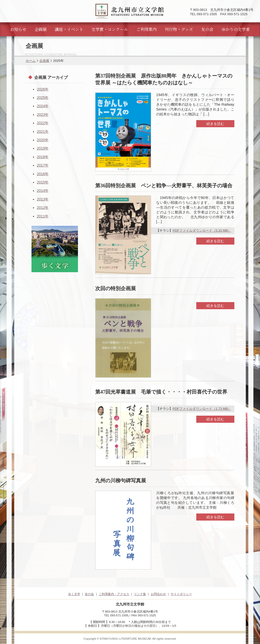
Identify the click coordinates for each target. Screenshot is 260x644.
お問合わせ (158, 594)
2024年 (43, 106)
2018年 (43, 157)
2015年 (43, 182)
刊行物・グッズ (179, 29)
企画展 (41, 29)
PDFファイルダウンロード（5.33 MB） (202, 231)
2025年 (43, 98)
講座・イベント (69, 29)
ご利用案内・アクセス (114, 594)
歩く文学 (74, 594)
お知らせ (18, 29)
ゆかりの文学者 (236, 29)
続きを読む (215, 124)
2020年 (43, 140)
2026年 (43, 89)
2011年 (43, 216)
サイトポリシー (181, 594)
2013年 (43, 199)
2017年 (43, 165)
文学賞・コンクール (110, 29)
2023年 (43, 115)
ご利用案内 (147, 29)
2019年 (43, 148)
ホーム (31, 61)
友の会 (207, 29)
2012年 (43, 208)
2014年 (43, 191)
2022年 (43, 123)
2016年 (43, 174)
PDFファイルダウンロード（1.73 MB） (202, 409)
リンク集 (140, 594)
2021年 (43, 132)
